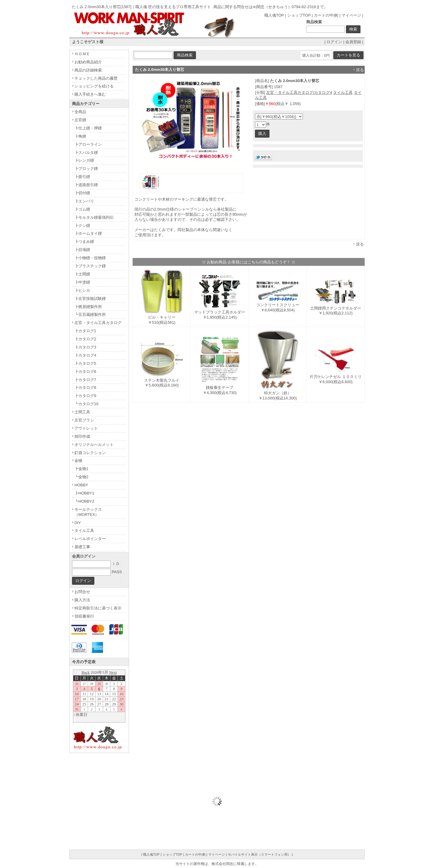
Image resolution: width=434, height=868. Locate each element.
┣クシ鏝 (82, 226)
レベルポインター (90, 539)
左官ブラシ (84, 420)
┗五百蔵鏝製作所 (90, 315)
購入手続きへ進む (90, 94)
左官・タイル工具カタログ (98, 323)
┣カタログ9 (85, 396)
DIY (78, 523)
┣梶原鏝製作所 (88, 307)
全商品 (80, 112)
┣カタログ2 (85, 339)
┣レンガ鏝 (84, 160)
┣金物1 (81, 469)
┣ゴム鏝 (82, 209)
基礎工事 (82, 547)
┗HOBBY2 (84, 501)
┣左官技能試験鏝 (90, 299)
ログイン (334, 42)
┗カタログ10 (86, 404)
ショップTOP (299, 15)
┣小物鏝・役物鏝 (90, 258)
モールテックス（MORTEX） (88, 512)
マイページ (351, 15)
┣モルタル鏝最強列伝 (94, 217)
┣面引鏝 (82, 177)
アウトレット (86, 428)
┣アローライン (88, 144)
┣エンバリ (84, 201)
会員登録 (353, 42)
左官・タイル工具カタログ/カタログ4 (299, 92)
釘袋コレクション (90, 453)
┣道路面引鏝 (86, 185)
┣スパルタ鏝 (86, 153)
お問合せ (82, 592)
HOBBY (81, 485)
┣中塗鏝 (82, 282)
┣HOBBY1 (84, 493)
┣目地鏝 (82, 250)
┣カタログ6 (85, 372)
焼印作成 (82, 436)
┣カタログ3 (85, 347)
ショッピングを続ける (94, 86)
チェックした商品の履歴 (96, 78)
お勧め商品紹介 (88, 62)
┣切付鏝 (82, 193)
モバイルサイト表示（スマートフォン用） (259, 854)
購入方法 (82, 600)
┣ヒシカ (82, 290)
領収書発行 (84, 616)
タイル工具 (343, 92)
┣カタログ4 (85, 355)
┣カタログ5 (85, 363)
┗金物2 (81, 477)
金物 (78, 461)
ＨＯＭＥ (82, 54)
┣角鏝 (80, 136)
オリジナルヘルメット (94, 445)
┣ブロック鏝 (86, 169)
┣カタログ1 (85, 331)
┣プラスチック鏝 (90, 266)
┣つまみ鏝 (84, 242)
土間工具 (82, 412)
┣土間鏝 (82, 274)
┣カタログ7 (85, 380)
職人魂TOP (274, 15)
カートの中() (326, 15)
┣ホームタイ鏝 (88, 233)
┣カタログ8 (85, 388)
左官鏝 (80, 120)
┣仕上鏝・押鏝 (88, 128)
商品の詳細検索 (88, 70)
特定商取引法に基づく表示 (98, 608)
